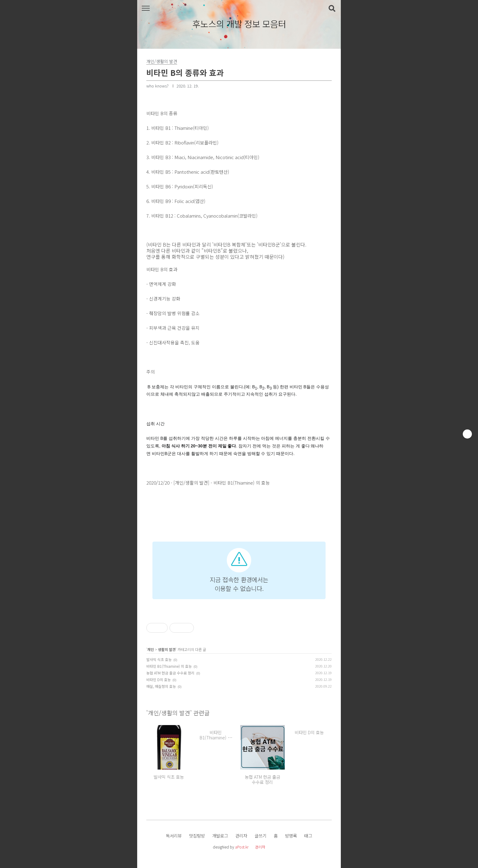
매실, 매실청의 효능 (161, 686)
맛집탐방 (197, 836)
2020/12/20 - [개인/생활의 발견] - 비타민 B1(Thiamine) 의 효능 (208, 483)
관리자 (241, 836)
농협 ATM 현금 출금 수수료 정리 (170, 673)
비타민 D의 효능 (159, 679)
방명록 (291, 836)
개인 (151, 649)
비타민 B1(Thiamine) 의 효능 (169, 666)
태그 (308, 836)
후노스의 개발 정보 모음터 (239, 24)
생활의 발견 (167, 649)
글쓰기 (260, 836)
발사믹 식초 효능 (159, 659)
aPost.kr (242, 847)
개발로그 (220, 836)
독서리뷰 (174, 836)
